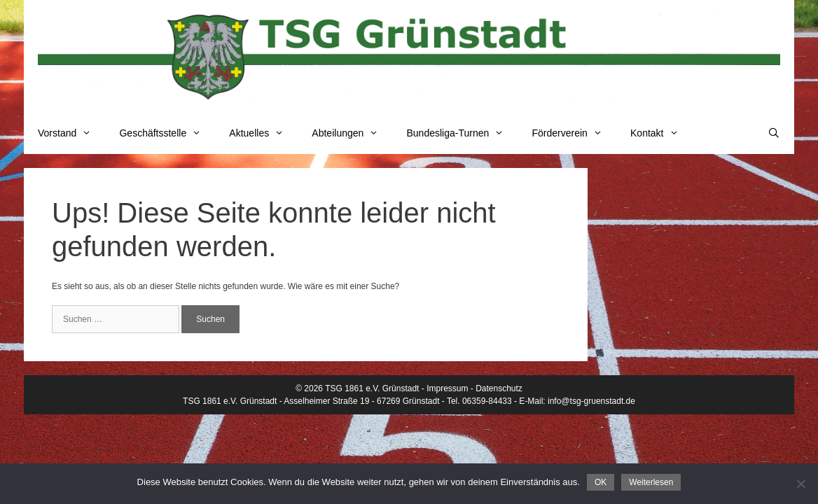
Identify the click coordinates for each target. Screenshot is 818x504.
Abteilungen (352, 133)
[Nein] (800, 484)
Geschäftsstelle (167, 133)
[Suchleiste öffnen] (774, 133)
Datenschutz (499, 388)
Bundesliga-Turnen (463, 133)
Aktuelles (263, 133)
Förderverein (574, 133)
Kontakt (661, 133)
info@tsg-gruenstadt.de (591, 401)
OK (601, 482)
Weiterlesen (651, 482)
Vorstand (71, 133)
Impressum (447, 388)
